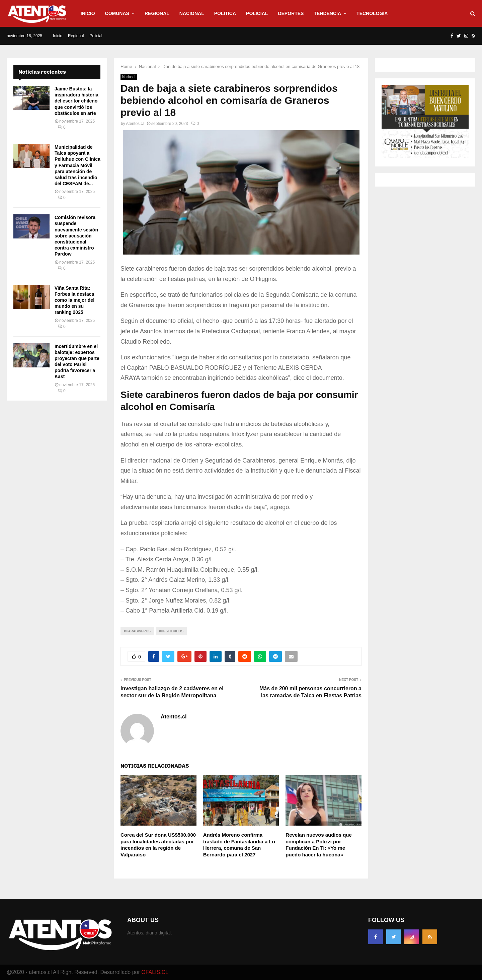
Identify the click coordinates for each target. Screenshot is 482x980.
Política (225, 13)
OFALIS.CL (155, 972)
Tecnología (372, 13)
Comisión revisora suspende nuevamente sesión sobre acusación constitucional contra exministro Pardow (76, 236)
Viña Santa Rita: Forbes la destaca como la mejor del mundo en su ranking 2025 (74, 300)
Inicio (88, 13)
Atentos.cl (135, 124)
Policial (257, 13)
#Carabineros (137, 631)
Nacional (192, 13)
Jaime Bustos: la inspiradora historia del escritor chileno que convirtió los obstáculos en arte (76, 101)
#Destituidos (171, 631)
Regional (157, 13)
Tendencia (327, 13)
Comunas (117, 13)
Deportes (291, 13)
